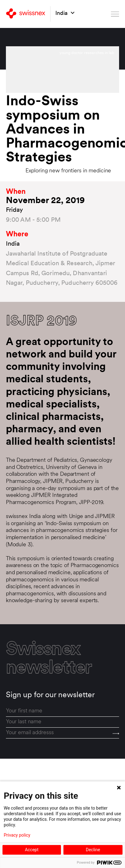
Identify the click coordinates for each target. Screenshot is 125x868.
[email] (62, 733)
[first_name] (62, 711)
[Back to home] (26, 14)
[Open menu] (115, 14)
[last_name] (62, 722)
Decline (93, 850)
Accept (32, 850)
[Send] (116, 733)
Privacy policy (17, 835)
